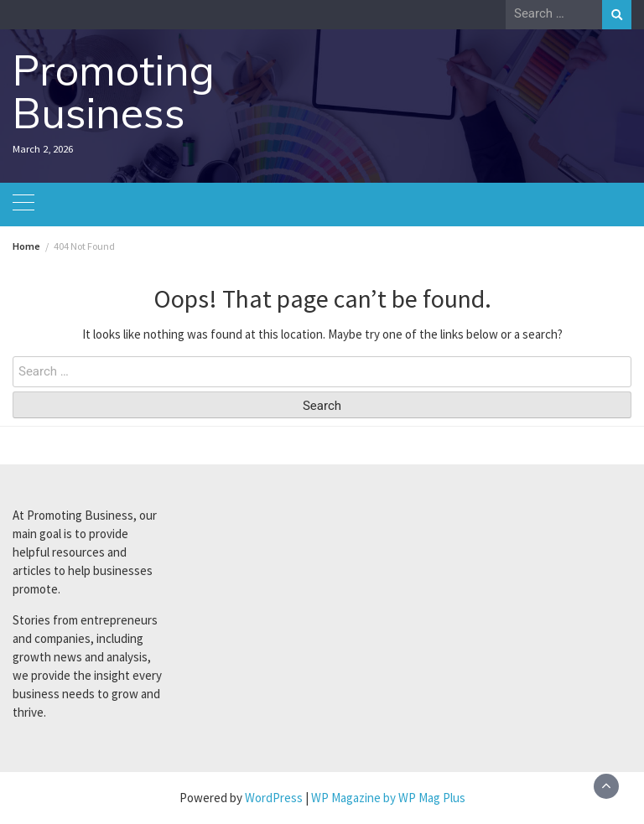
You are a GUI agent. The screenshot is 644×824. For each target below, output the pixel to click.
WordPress (274, 798)
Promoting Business (114, 91)
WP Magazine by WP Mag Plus (388, 798)
